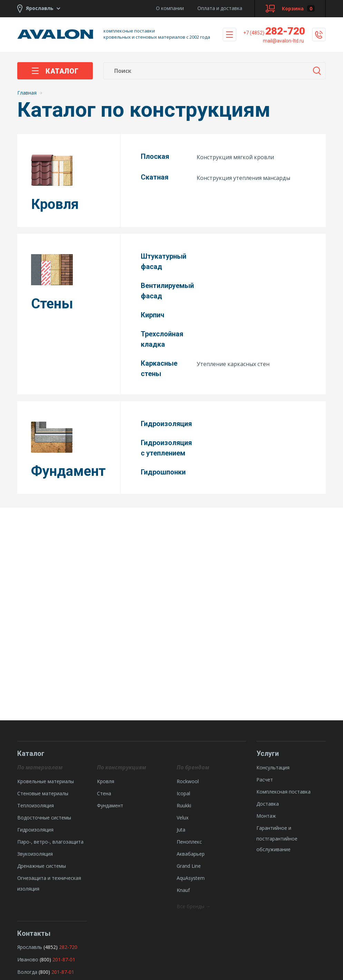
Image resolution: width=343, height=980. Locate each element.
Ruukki (184, 805)
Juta (181, 830)
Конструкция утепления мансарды (243, 178)
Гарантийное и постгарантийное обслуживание (277, 839)
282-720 (274, 31)
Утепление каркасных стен (233, 364)
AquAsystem (191, 878)
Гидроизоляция (35, 830)
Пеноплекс (189, 842)
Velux (183, 818)
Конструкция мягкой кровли (235, 157)
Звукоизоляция (35, 854)
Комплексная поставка (283, 792)
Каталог (55, 71)
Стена (104, 793)
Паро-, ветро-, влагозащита (50, 842)
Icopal (183, 793)
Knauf (183, 890)
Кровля (106, 781)
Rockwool (188, 781)
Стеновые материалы (43, 793)
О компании (170, 8)
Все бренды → (194, 906)
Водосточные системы (44, 818)
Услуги (268, 753)
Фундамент (110, 805)
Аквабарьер (191, 854)
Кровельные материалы (46, 781)
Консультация (273, 767)
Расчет (265, 780)
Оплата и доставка (220, 8)
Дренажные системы (42, 866)
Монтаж (266, 816)
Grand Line (189, 866)
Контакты (34, 933)
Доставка (268, 804)
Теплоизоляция (36, 805)
